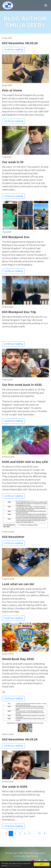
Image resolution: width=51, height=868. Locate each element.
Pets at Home (12, 90)
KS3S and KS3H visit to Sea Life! (25, 462)
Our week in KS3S (15, 787)
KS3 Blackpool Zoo (16, 237)
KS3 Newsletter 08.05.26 (20, 43)
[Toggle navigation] (46, 5)
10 (39, 833)
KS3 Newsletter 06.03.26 (20, 739)
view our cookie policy (15, 866)
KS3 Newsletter (13, 537)
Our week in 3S (13, 162)
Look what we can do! (18, 584)
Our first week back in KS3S (22, 385)
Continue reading (13, 49)
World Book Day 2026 (18, 659)
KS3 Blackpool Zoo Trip (19, 312)
